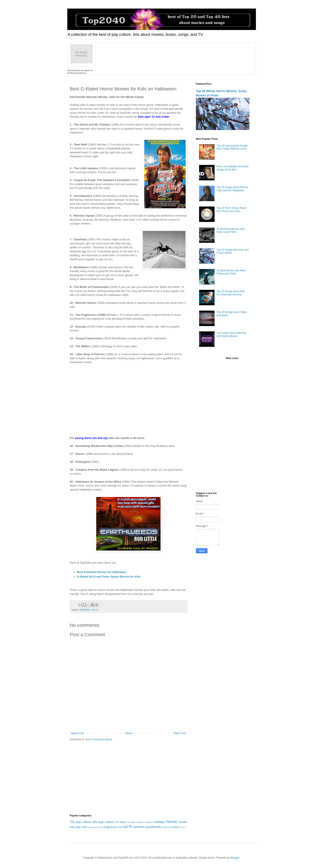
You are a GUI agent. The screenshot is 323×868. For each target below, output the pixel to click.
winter (183, 827)
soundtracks (153, 827)
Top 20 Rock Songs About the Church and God (231, 210)
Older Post (180, 733)
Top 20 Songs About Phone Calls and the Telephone (232, 189)
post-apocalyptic (95, 827)
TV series (121, 822)
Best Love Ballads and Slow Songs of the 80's (232, 168)
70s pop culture (81, 822)
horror (95, 610)
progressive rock (113, 827)
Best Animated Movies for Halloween (102, 572)
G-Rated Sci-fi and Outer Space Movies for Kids (109, 577)
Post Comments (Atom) (99, 739)
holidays (159, 822)
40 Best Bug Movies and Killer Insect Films (230, 230)
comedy (131, 822)
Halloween (85, 610)
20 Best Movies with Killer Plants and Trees (231, 272)
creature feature (145, 822)
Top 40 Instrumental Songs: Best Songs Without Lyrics (232, 147)
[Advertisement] (128, 398)
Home (129, 733)
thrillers (176, 827)
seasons (138, 827)
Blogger (235, 858)
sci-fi (127, 827)
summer (167, 827)
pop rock (81, 827)
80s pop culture (103, 822)
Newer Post (78, 733)
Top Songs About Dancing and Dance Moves (231, 334)
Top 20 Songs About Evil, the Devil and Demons (231, 293)
